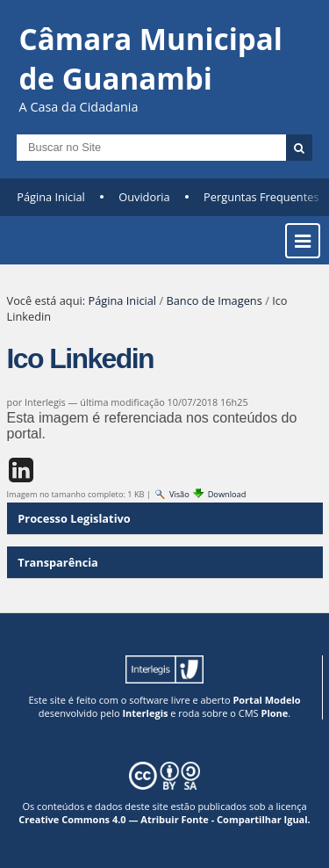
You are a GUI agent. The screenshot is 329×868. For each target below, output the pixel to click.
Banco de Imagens (214, 300)
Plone (274, 713)
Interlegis (145, 713)
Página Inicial (51, 197)
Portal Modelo (266, 700)
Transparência (58, 562)
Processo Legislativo (74, 518)
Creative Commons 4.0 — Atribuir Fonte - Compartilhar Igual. (164, 819)
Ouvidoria (144, 197)
